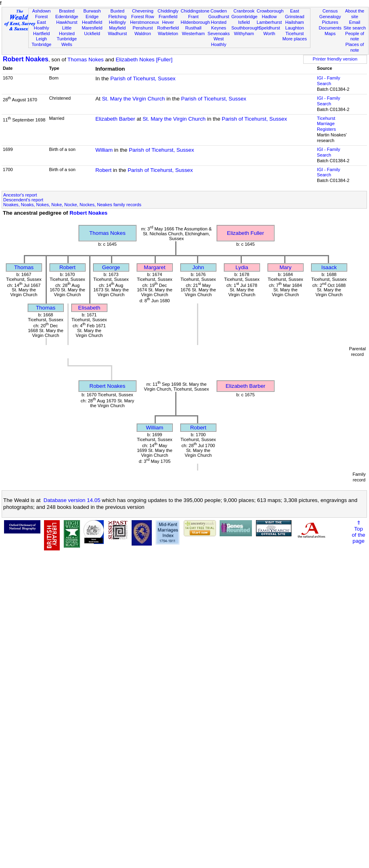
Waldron (143, 33)
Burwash (92, 11)
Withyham (244, 33)
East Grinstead (295, 14)
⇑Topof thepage (358, 532)
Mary (285, 267)
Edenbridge (67, 17)
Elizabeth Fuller (245, 233)
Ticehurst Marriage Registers (326, 124)
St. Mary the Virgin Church (133, 99)
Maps (330, 33)
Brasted (67, 11)
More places (295, 39)
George (111, 267)
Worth (269, 33)
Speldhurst (269, 28)
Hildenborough (195, 22)
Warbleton (168, 33)
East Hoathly (42, 25)
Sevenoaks (219, 33)
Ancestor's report (20, 195)
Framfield (168, 17)
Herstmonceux (145, 22)
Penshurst (143, 28)
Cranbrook (244, 11)
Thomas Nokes (86, 60)
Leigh (41, 39)
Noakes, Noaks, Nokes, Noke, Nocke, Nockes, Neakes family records (72, 205)
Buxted (117, 11)
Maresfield (92, 28)
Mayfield (117, 28)
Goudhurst (219, 17)
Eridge (92, 17)
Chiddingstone (195, 11)
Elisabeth (89, 308)
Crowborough (270, 11)
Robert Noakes (26, 59)
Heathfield (92, 22)
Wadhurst (117, 33)
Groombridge (244, 17)
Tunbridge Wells (67, 42)
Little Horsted (67, 31)
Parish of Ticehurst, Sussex (143, 78)
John (198, 267)
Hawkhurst (67, 22)
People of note (355, 36)
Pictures (330, 22)
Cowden (219, 11)
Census (330, 11)
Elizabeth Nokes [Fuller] (144, 60)
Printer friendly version (335, 59)
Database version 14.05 (72, 500)
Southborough (245, 28)
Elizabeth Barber (115, 119)
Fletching (117, 17)
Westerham (194, 33)
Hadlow (269, 17)
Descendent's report (23, 200)
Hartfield (41, 33)
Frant (193, 17)
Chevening (143, 11)
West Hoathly (219, 42)
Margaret (154, 267)
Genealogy (330, 17)
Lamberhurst (269, 22)
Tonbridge (41, 44)
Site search (355, 28)
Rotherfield (168, 28)
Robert (103, 170)
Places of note (355, 47)
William (104, 150)
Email (355, 22)
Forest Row (143, 17)
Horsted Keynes (219, 25)
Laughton (295, 28)
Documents (330, 28)
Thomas (24, 267)
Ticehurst (295, 33)
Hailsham (295, 22)
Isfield (244, 22)
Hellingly (117, 22)
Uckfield (92, 33)
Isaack (329, 267)
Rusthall (193, 28)
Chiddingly (168, 11)
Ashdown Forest (42, 14)
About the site (355, 14)
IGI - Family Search (328, 81)
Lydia (242, 267)
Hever (168, 22)
